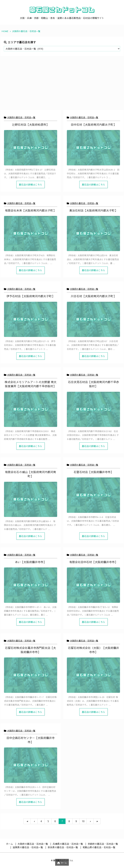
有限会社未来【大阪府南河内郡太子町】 (30, 210)
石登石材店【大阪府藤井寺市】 (93, 472)
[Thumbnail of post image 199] (93, 409)
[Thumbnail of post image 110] (31, 765)
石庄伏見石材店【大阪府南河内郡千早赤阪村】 (93, 384)
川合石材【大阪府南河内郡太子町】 (93, 296)
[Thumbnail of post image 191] (93, 585)
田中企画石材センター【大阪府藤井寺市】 (31, 740)
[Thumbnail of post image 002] (31, 675)
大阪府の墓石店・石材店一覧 (21, 117)
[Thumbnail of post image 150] (93, 148)
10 (83, 821)
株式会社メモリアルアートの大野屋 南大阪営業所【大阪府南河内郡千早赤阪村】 (31, 384)
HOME (5, 31)
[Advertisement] (62, 85)
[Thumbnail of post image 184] (31, 585)
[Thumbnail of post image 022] (31, 319)
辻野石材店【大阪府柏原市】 (31, 125)
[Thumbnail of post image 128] (93, 675)
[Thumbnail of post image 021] (31, 233)
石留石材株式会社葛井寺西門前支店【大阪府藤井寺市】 (30, 650)
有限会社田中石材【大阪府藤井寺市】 (93, 562)
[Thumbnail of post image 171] (31, 499)
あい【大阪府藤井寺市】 (31, 562)
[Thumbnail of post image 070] (93, 495)
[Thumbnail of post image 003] (31, 409)
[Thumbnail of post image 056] (93, 233)
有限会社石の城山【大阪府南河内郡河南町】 (30, 474)
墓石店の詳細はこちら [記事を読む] (30, 184)
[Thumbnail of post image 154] (31, 148)
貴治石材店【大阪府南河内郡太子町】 (93, 210)
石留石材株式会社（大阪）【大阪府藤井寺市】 (93, 650)
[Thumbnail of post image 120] (93, 319)
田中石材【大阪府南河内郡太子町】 (93, 125)
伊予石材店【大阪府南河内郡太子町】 (31, 296)
